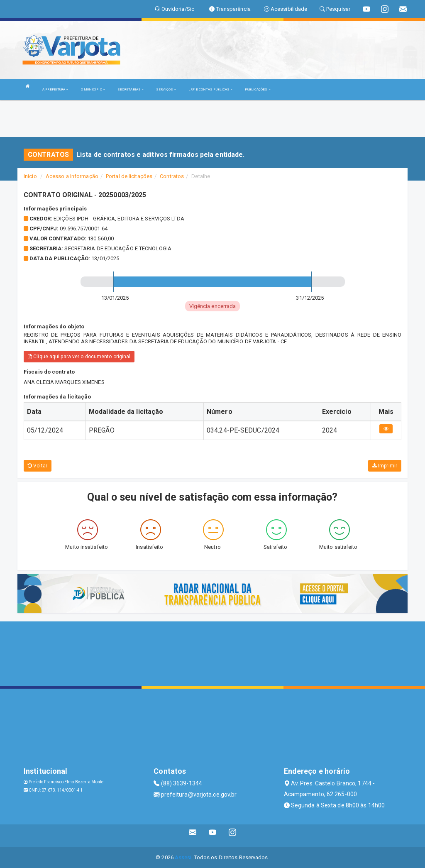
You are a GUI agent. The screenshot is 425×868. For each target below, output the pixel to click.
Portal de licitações (129, 176)
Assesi (183, 857)
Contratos (172, 176)
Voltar (38, 466)
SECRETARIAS (131, 89)
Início (30, 176)
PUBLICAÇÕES (258, 89)
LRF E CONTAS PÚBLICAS (210, 89)
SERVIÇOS (166, 89)
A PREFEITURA (55, 89)
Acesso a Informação (72, 176)
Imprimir (385, 466)
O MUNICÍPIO (93, 89)
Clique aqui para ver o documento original (79, 357)
